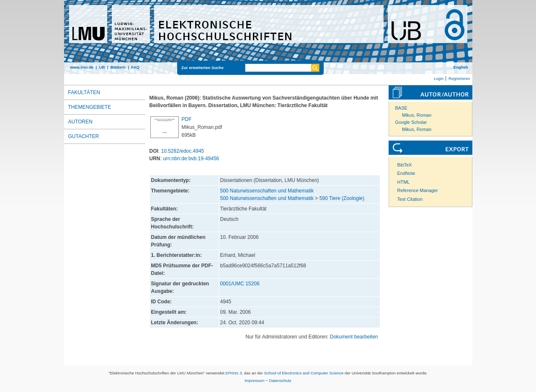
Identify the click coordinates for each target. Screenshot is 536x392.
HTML (404, 182)
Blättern (118, 67)
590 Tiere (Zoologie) (342, 198)
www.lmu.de (82, 67)
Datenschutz (280, 380)
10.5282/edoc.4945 (183, 151)
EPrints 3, (234, 373)
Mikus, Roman (417, 115)
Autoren (80, 122)
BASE (401, 108)
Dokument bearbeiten (354, 337)
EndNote (406, 173)
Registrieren (459, 78)
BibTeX (405, 165)
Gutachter (84, 136)
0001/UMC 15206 (240, 284)
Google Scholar (411, 122)
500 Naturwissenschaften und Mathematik (267, 191)
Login (439, 78)
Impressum (254, 380)
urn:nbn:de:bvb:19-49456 (191, 159)
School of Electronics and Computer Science (304, 373)
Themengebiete (90, 107)
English (461, 67)
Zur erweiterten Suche (202, 68)
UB (102, 67)
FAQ (135, 67)
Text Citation (410, 199)
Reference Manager (418, 190)
